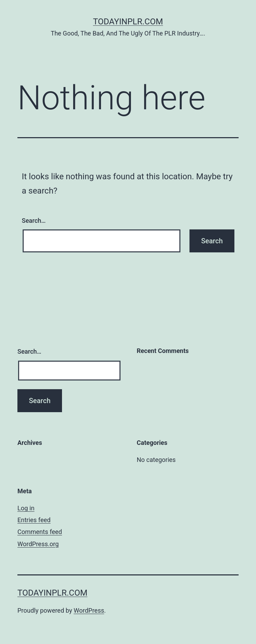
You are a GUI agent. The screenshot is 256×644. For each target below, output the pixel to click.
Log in (26, 508)
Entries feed (34, 520)
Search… (34, 221)
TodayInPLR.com (128, 22)
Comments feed (40, 532)
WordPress (89, 610)
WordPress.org (38, 544)
